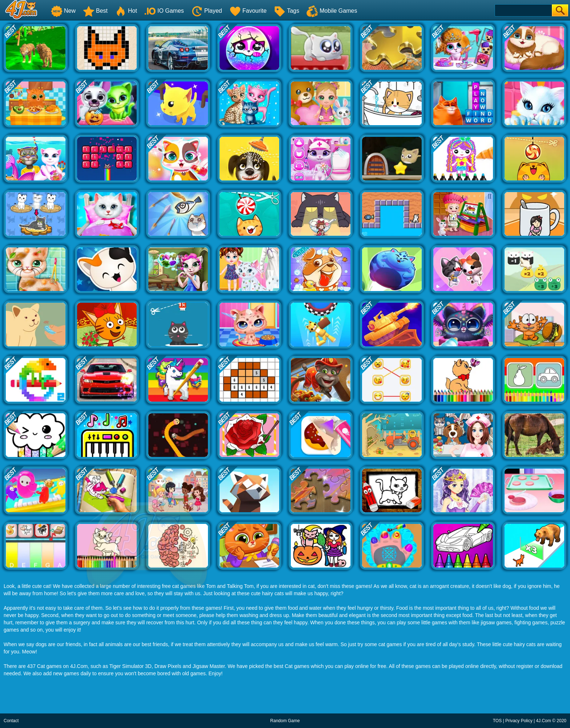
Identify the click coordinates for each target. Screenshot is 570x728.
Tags (286, 11)
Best (95, 11)
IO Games (164, 11)
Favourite (248, 11)
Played (207, 11)
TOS (497, 721)
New (63, 11)
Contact (11, 721)
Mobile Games (332, 11)
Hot (126, 11)
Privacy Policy (519, 721)
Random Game (285, 721)
